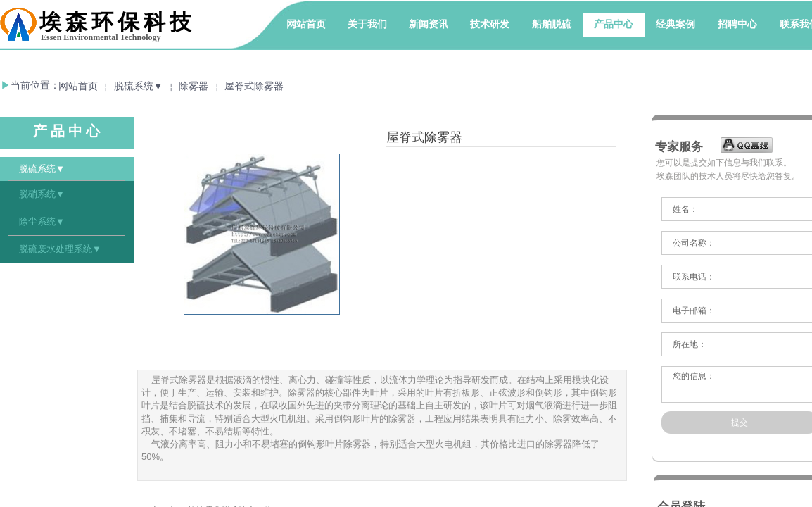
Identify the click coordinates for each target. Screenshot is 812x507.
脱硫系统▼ (139, 86)
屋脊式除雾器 (254, 86)
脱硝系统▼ (42, 194)
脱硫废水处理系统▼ (60, 249)
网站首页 (78, 86)
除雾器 (194, 86)
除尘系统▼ (42, 221)
